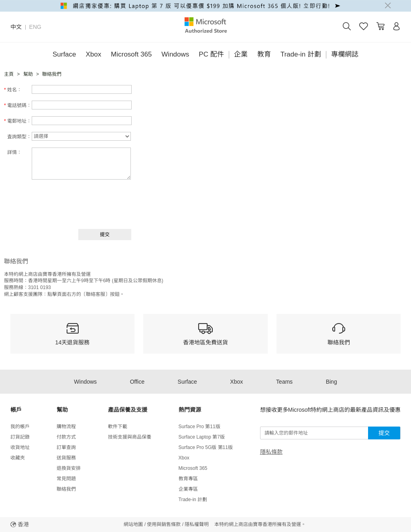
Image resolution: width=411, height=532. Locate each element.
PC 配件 (211, 54)
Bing (332, 382)
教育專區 (188, 479)
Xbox (94, 54)
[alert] (205, 6)
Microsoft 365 (131, 54)
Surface (64, 54)
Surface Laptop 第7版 (202, 437)
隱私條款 (271, 452)
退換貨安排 (69, 468)
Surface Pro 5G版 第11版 (206, 447)
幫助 (28, 74)
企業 (241, 54)
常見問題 (66, 479)
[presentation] (71, 203)
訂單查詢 (66, 447)
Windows (175, 54)
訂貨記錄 (20, 437)
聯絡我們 (66, 489)
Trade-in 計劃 (301, 54)
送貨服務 (66, 458)
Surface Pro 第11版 (199, 427)
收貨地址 (20, 447)
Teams (284, 382)
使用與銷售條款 (164, 524)
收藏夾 (18, 458)
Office (137, 382)
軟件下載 (118, 427)
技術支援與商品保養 (130, 437)
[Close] (388, 6)
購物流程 (66, 427)
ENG (35, 27)
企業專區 (188, 489)
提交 (384, 433)
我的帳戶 (20, 427)
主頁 (9, 74)
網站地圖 (133, 524)
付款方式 (66, 437)
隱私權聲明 (197, 524)
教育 (264, 54)
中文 (16, 27)
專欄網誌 (345, 54)
